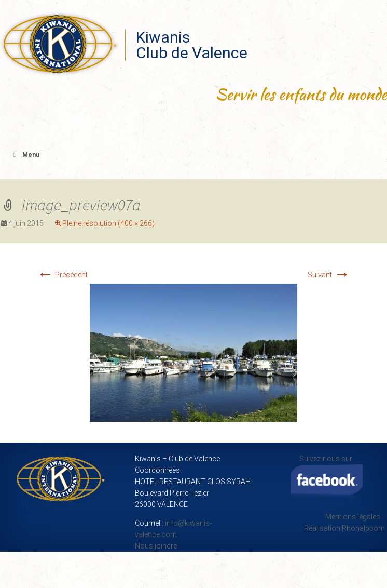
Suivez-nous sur (327, 479)
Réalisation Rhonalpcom (344, 528)
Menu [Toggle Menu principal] (25, 155)
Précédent (62, 275)
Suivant (329, 275)
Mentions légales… (355, 517)
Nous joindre (156, 546)
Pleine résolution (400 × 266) (108, 223)
